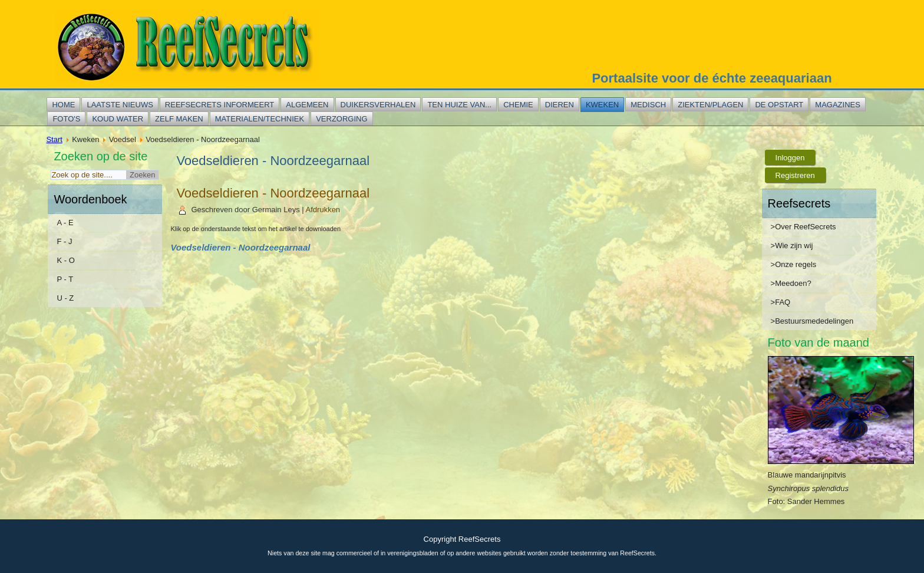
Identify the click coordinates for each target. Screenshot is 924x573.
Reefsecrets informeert (220, 105)
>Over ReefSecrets (803, 227)
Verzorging (341, 119)
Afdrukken (323, 210)
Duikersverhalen (378, 105)
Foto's (66, 119)
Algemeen (307, 105)
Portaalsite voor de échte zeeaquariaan (712, 78)
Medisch (648, 105)
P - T (65, 279)
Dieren (560, 105)
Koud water (118, 119)
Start (54, 139)
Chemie (518, 105)
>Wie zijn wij (792, 246)
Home (63, 105)
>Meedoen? (791, 283)
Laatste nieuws (120, 105)
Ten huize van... (459, 105)
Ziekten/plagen (710, 105)
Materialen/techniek (260, 119)
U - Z (65, 298)
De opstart (779, 105)
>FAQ (781, 302)
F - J (64, 241)
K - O (65, 260)
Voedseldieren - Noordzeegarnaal (273, 193)
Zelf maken (179, 119)
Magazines (838, 105)
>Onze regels (794, 264)
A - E (65, 223)
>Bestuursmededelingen (812, 321)
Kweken (602, 105)
